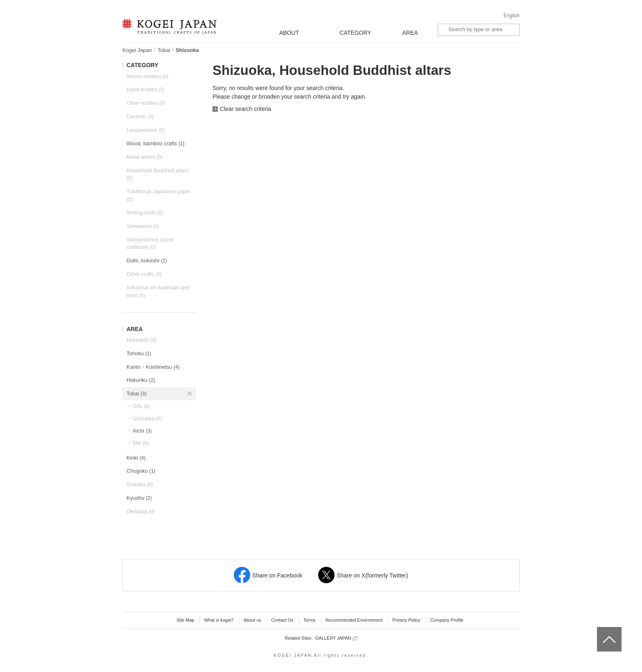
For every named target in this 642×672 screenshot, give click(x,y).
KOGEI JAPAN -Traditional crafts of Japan (169, 27)
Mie (141, 443)
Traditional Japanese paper (159, 195)
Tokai (164, 50)
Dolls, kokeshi (147, 260)
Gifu (141, 406)
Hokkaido (141, 340)
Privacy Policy (406, 620)
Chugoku (141, 471)
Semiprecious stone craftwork (150, 244)
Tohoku (139, 353)
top (600, 630)
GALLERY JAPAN (336, 638)
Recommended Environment (354, 620)
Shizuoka (147, 418)
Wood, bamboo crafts (156, 143)
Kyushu (139, 498)
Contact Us (282, 620)
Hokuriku (141, 380)
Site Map (185, 620)
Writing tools (145, 213)
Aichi (142, 431)
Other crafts (144, 274)
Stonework (143, 226)
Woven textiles (148, 76)
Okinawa (141, 511)
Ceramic (140, 116)
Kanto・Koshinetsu (153, 367)
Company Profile (447, 620)
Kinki (136, 458)
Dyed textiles (146, 89)
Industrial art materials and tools (158, 291)
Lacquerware (146, 130)
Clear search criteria (245, 109)
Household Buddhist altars (158, 174)
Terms (310, 620)
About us (252, 620)
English (512, 16)
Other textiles (146, 103)
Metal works (145, 157)
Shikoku (140, 484)
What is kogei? (219, 620)
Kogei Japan (137, 50)
